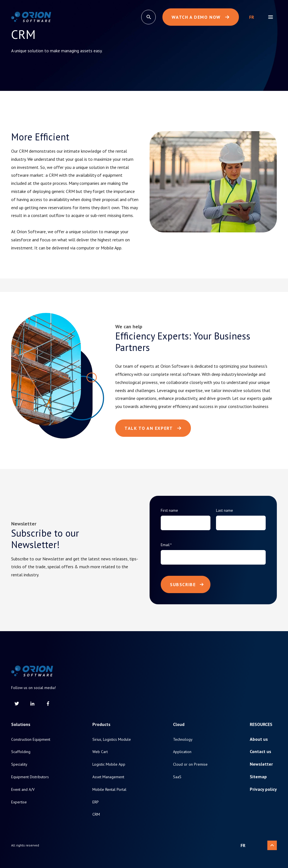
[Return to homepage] (31, 17)
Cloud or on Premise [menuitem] (190, 764)
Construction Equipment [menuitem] (31, 740)
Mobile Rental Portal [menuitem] (109, 790)
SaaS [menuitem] (177, 777)
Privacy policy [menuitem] (263, 789)
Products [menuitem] (101, 724)
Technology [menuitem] (183, 740)
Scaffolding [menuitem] (21, 752)
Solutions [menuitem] (21, 724)
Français (252, 17)
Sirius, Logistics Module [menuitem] (112, 740)
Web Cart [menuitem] (100, 752)
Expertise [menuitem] (19, 802)
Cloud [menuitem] (179, 724)
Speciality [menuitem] (19, 764)
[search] (148, 17)
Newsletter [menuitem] (261, 764)
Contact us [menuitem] (261, 752)
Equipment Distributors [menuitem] (30, 777)
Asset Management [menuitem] (108, 777)
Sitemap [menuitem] (258, 777)
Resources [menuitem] (261, 724)
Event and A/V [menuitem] (23, 790)
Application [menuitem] (182, 752)
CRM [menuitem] (96, 814)
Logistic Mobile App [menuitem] (109, 764)
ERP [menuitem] (96, 802)
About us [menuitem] (259, 739)
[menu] (271, 17)
